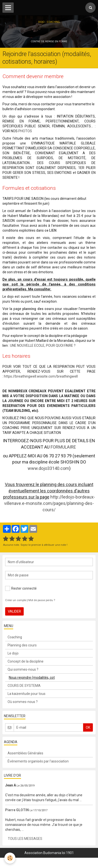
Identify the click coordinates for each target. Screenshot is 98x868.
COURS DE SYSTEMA (24, 686)
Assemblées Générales (25, 753)
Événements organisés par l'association (38, 761)
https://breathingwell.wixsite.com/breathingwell (41, 376)
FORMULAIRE (63, 447)
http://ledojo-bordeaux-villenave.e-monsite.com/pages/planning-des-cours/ (50, 503)
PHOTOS (25, 131)
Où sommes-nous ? (23, 702)
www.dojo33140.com (48, 468)
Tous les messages (25, 839)
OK (88, 727)
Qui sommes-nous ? (23, 669)
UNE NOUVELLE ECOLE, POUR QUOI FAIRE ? (43, 345)
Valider (14, 611)
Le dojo (13, 653)
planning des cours (38, 309)
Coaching (15, 637)
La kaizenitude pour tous (27, 694)
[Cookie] (10, 858)
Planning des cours (22, 645)
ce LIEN (50, 230)
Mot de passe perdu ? (42, 600)
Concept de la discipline (26, 661)
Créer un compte (16, 600)
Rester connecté (21, 588)
